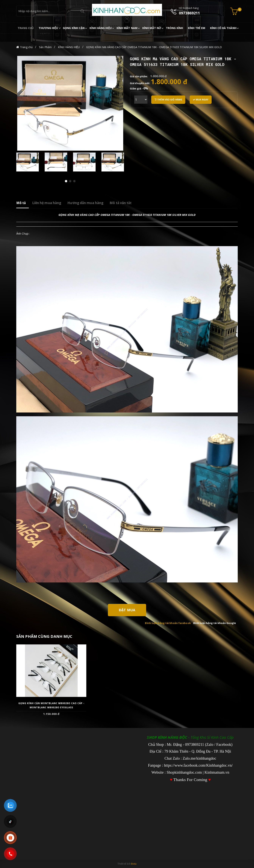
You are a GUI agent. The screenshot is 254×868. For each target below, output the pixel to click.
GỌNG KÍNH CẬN (74, 28)
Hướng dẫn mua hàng (85, 203)
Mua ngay (201, 100)
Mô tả (21, 203)
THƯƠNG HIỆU (48, 28)
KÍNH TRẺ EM (197, 28)
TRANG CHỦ (26, 28)
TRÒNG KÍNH (175, 28)
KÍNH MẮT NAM (127, 28)
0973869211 (189, 13)
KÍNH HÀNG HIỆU (69, 47)
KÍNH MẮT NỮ (152, 28)
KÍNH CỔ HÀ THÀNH (223, 28)
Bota (134, 864)
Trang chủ (26, 47)
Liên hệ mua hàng (47, 203)
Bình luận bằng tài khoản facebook (168, 623)
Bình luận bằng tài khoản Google (215, 623)
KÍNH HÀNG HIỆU (101, 28)
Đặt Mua (127, 610)
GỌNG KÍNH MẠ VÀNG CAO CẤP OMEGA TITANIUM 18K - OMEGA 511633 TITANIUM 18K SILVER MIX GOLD (154, 47)
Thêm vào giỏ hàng (168, 100)
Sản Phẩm (45, 47)
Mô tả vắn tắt (121, 203)
